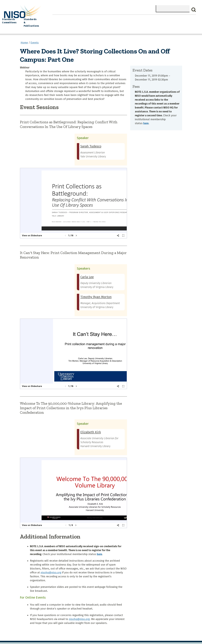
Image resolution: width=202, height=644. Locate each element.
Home (58, 18)
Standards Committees (153, 19)
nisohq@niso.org (51, 566)
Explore (107, 18)
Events (121, 18)
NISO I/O (135, 18)
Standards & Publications (180, 19)
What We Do (74, 18)
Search (194, 10)
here (146, 117)
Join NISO (92, 18)
